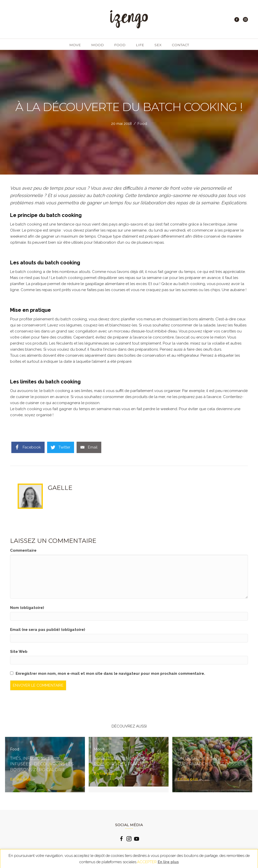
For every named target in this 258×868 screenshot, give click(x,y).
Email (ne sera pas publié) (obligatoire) (48, 630)
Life (140, 45)
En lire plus (23, 779)
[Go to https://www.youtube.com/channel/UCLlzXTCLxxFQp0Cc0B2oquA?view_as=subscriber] (137, 839)
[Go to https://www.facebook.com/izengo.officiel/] (121, 839)
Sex (158, 45)
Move (75, 45)
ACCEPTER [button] (147, 862)
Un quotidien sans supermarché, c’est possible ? (212, 764)
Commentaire (23, 550)
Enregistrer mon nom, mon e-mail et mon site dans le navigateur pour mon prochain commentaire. (110, 674)
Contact (180, 45)
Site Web (19, 652)
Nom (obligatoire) (27, 608)
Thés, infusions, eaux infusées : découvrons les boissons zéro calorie (42, 764)
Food (120, 45)
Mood (98, 45)
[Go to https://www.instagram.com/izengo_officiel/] (129, 839)
